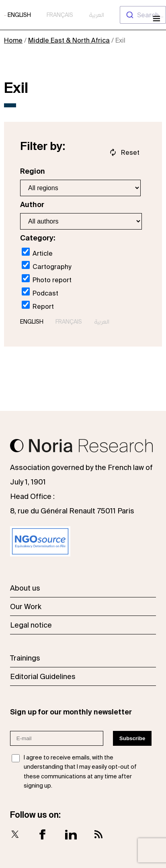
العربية (96, 15)
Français (60, 15)
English (19, 15)
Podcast (40, 292)
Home (13, 40)
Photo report (47, 279)
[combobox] (143, 15)
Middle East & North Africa (69, 40)
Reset (130, 152)
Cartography (46, 266)
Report (38, 305)
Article (37, 252)
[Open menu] (156, 19)
